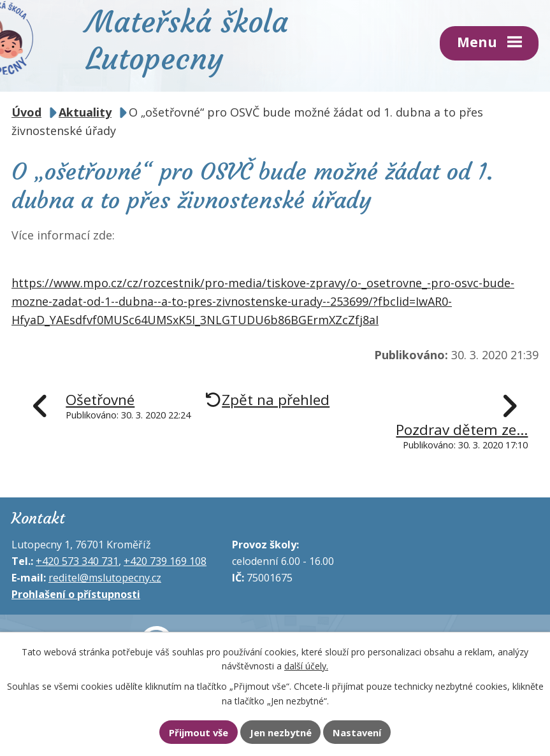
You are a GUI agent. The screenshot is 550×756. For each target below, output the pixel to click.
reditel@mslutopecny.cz (105, 578)
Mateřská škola (187, 39)
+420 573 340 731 (77, 561)
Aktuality (85, 112)
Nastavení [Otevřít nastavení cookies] (357, 732)
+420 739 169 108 (165, 561)
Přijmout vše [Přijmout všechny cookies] (199, 732)
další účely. (306, 666)
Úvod (26, 112)
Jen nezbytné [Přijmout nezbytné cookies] (281, 732)
